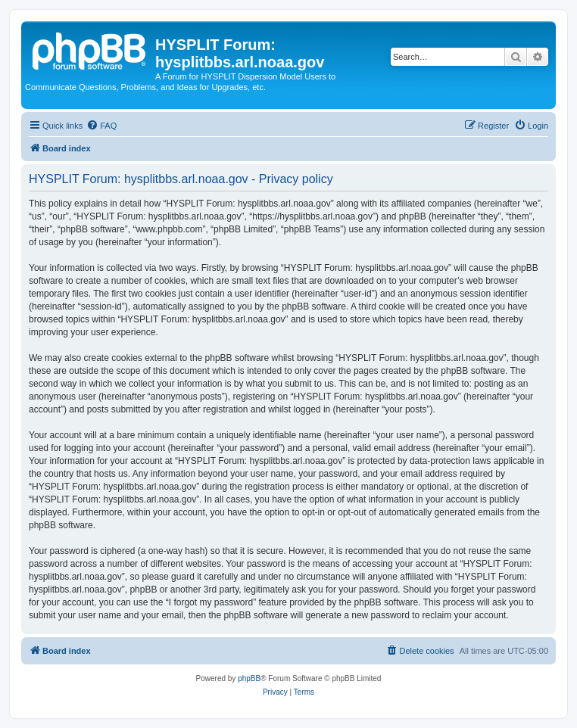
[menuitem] (101, 126)
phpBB (249, 678)
